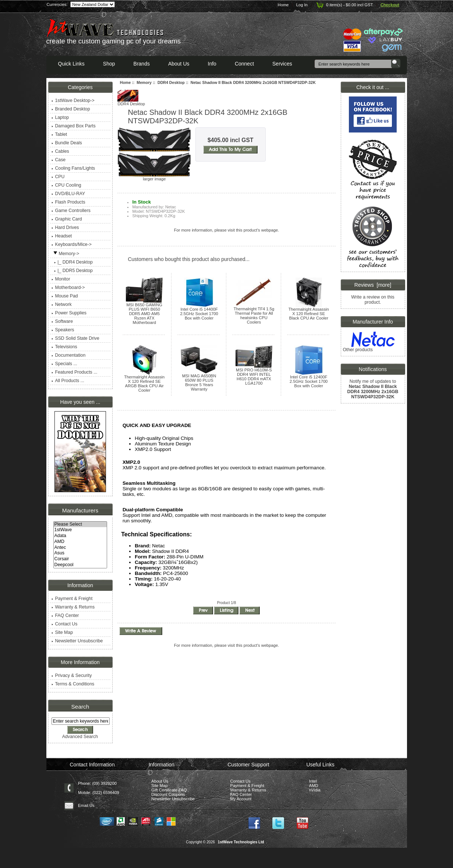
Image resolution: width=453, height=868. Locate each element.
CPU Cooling (66, 185)
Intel (313, 781)
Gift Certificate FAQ (169, 790)
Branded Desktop (71, 109)
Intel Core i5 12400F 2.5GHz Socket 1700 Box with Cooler (309, 381)
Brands (142, 64)
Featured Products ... (74, 372)
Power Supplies (69, 313)
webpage (270, 230)
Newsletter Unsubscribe (77, 641)
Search (80, 707)
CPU (58, 177)
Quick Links (71, 64)
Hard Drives (65, 227)
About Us (179, 64)
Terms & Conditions (73, 684)
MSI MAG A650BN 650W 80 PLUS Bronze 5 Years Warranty (199, 382)
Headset (62, 236)
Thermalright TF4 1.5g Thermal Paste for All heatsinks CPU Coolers (254, 315)
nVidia (315, 790)
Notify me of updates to (373, 389)
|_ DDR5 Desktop (72, 271)
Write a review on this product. (373, 299)
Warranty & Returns (73, 607)
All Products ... (68, 381)
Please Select (80, 525)
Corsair (80, 559)
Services (282, 64)
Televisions (64, 347)
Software (62, 321)
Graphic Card (67, 219)
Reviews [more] (373, 285)
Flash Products (68, 202)
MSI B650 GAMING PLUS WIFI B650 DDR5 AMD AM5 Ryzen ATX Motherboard (144, 314)
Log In (302, 5)
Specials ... (64, 364)
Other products (358, 350)
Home (283, 5)
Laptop (60, 117)
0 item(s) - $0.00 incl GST (344, 5)
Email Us (86, 805)
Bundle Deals (67, 143)
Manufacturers (80, 510)
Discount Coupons (168, 794)
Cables (60, 151)
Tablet (59, 134)
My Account (241, 799)
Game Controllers (71, 211)
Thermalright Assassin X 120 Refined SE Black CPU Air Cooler (309, 314)
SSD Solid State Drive (75, 338)
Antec (80, 548)
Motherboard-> (68, 287)
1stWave (80, 530)
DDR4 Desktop (171, 82)
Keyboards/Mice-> (72, 244)
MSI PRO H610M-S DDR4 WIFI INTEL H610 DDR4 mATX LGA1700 (254, 377)
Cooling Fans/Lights (73, 168)
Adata (80, 536)
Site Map (62, 632)
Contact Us (64, 624)
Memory (144, 82)
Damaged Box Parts (73, 126)
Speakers (63, 330)
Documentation (68, 355)
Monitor (61, 279)
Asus (80, 553)
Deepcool (80, 565)
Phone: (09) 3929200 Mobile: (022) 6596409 (99, 788)
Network (61, 304)
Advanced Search (80, 737)
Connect (244, 64)
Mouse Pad (65, 296)
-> (65, 254)
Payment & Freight (72, 599)
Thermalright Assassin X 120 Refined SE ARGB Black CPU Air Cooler (144, 384)
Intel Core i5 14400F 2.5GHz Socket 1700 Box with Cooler (199, 314)
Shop (109, 64)
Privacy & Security (72, 675)
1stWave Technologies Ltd (241, 842)
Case (59, 160)
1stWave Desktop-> (73, 100)
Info (212, 64)
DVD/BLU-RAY (68, 194)
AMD (80, 542)
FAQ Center (65, 615)
